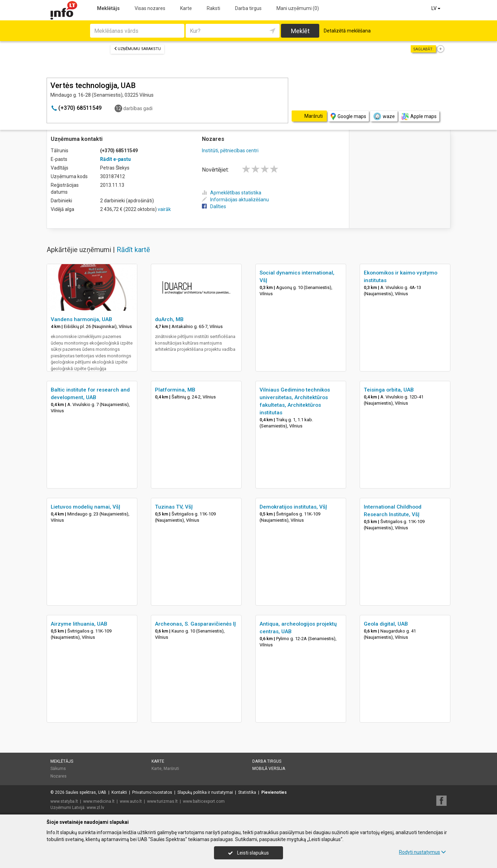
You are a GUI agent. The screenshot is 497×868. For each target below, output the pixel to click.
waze (384, 116)
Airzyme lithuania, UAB (79, 624)
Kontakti (119, 792)
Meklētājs (108, 8)
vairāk (164, 209)
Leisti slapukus (248, 853)
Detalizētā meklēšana (347, 31)
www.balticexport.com (204, 801)
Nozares (59, 776)
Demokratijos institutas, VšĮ (293, 507)
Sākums (58, 769)
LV (436, 8)
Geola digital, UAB (386, 624)
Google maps (348, 117)
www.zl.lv (95, 808)
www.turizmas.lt (162, 801)
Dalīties (214, 206)
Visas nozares (150, 8)
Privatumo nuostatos (152, 792)
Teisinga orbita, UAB (389, 390)
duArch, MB (169, 319)
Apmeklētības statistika (232, 193)
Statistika (247, 792)
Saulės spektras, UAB (86, 792)
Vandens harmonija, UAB (81, 319)
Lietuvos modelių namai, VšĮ (85, 507)
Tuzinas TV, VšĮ (174, 507)
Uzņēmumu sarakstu (137, 49)
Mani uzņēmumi (298, 8)
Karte (186, 8)
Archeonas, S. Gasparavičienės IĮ (195, 624)
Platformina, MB (175, 390)
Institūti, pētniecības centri (230, 151)
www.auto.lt (131, 801)
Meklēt (300, 31)
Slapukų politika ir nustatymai (205, 792)
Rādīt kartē (133, 250)
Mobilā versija (269, 769)
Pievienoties (274, 792)
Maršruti (171, 769)
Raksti (213, 8)
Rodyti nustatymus (422, 852)
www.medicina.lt (99, 801)
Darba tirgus (248, 8)
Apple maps (419, 117)
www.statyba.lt (64, 801)
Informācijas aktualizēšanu (235, 200)
